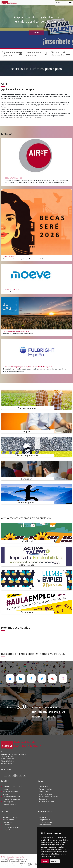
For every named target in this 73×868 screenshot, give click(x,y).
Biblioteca (43, 817)
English (59, 2)
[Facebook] (6, 775)
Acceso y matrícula (46, 789)
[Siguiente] (68, 24)
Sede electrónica (45, 825)
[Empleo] (36, 423)
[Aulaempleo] (36, 604)
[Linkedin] (13, 775)
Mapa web (23, 861)
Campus (6, 789)
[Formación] (36, 471)
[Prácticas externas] (36, 400)
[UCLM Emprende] (36, 494)
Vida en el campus (46, 794)
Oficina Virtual (58, 52)
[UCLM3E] (36, 580)
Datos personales (21, 859)
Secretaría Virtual (45, 822)
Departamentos (8, 820)
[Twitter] (9, 775)
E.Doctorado (7, 825)
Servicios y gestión (9, 802)
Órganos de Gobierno (10, 791)
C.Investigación (8, 822)
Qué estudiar (44, 786)
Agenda (5, 794)
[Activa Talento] (36, 557)
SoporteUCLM (10, 769)
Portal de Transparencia (11, 799)
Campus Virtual (45, 820)
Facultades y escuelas (10, 817)
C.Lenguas (6, 830)
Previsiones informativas (12, 797)
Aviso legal (4, 859)
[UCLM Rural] (36, 533)
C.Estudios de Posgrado (11, 827)
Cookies (12, 859)
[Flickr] (24, 775)
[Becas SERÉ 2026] (36, 225)
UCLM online (44, 791)
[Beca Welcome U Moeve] (36, 279)
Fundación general (9, 804)
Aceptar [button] (45, 861)
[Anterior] (5, 24)
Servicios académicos (47, 802)
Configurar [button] (55, 861)
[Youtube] (21, 775)
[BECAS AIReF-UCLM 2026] (36, 162)
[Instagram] (17, 775)
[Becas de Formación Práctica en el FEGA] (36, 317)
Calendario (43, 799)
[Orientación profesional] (36, 447)
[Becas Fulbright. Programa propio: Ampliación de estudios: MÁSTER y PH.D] (36, 356)
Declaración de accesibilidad (10, 861)
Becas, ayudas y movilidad (48, 797)
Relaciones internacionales (12, 786)
